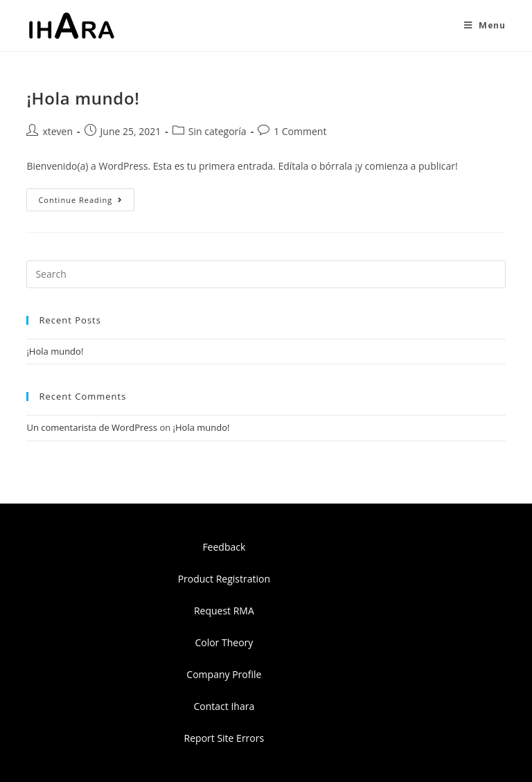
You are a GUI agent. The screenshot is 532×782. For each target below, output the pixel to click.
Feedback (224, 547)
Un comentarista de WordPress (92, 427)
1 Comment (300, 131)
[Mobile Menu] (485, 25)
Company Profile (224, 674)
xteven (57, 131)
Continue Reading (86, 197)
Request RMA (224, 611)
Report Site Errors (224, 738)
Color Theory (224, 642)
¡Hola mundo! (83, 98)
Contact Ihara (224, 706)
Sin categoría (218, 131)
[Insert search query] (266, 274)
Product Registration (224, 579)
